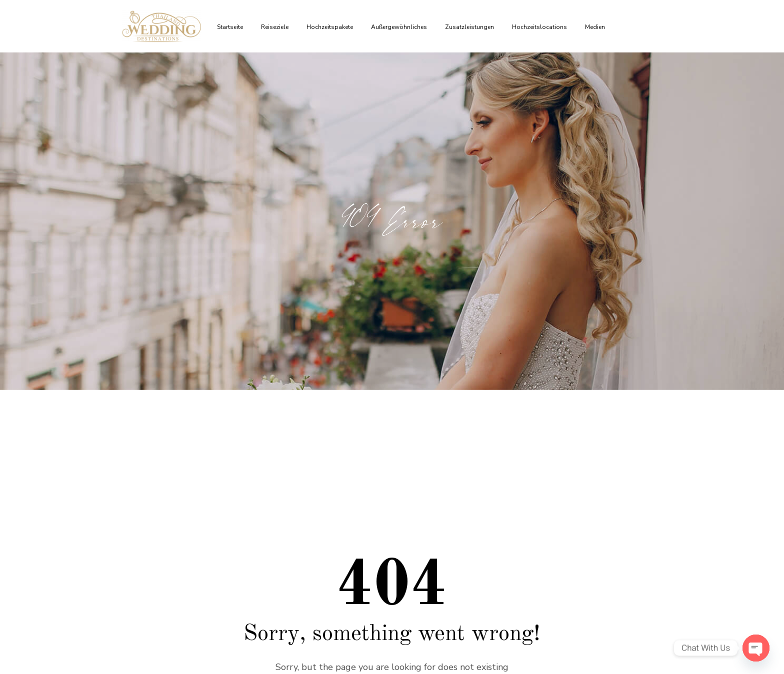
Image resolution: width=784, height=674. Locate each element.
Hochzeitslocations (541, 27)
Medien (596, 27)
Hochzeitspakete (331, 27)
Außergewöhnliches (400, 27)
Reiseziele (276, 27)
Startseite (231, 27)
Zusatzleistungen (471, 27)
